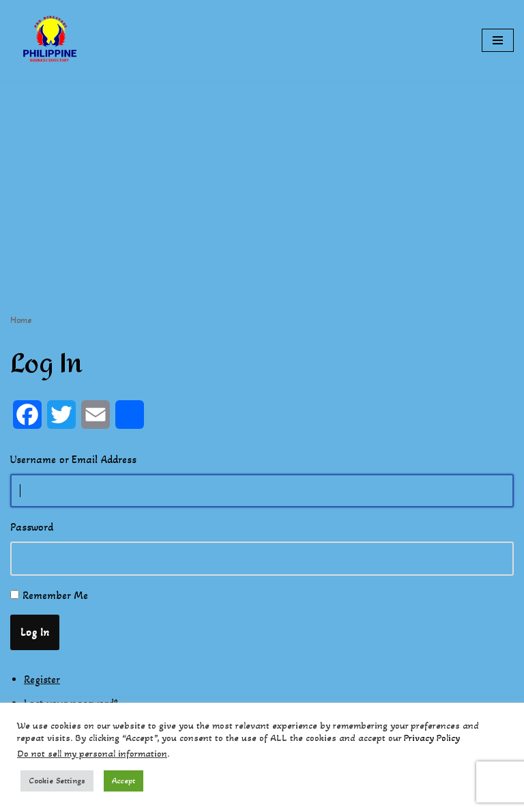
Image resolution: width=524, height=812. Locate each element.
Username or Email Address (73, 459)
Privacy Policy (432, 738)
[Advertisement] (262, 176)
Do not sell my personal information (92, 754)
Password (32, 527)
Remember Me (55, 595)
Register (42, 679)
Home (21, 320)
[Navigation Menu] (498, 40)
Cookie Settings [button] (57, 781)
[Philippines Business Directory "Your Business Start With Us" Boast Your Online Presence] (51, 40)
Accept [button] (123, 781)
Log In (35, 632)
